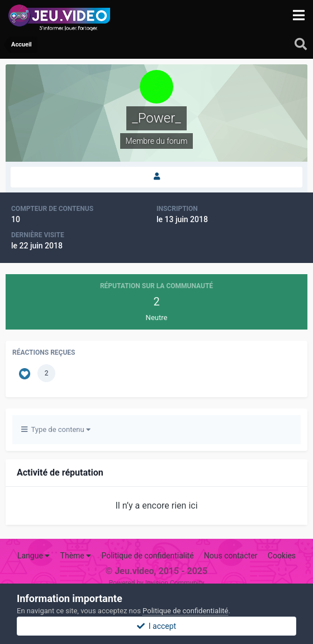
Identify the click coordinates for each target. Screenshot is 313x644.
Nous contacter (231, 556)
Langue (34, 556)
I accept (156, 626)
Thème (76, 556)
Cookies (282, 556)
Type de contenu (56, 429)
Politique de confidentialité (147, 556)
